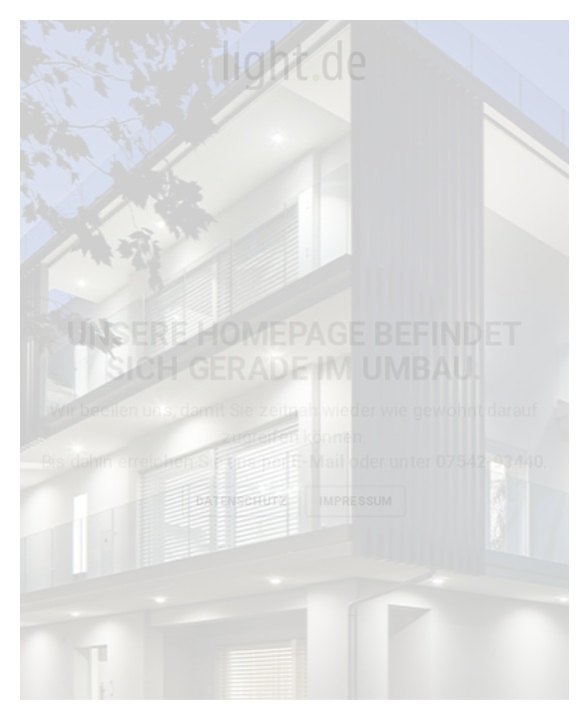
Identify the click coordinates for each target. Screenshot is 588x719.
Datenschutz (241, 501)
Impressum (355, 501)
